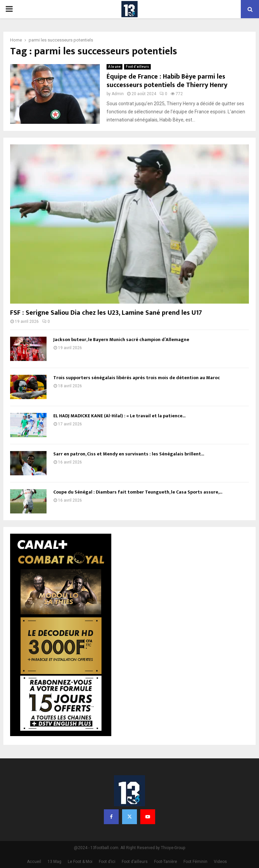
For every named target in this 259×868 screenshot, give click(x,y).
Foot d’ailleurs (137, 67)
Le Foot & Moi (80, 862)
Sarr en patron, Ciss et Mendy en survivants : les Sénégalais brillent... (129, 454)
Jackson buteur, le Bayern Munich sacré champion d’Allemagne (121, 340)
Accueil (34, 862)
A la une (114, 67)
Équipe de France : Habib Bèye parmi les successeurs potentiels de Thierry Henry (167, 81)
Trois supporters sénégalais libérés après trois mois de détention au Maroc (137, 378)
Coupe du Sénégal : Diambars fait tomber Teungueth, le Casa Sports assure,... (138, 492)
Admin (118, 94)
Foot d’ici (107, 862)
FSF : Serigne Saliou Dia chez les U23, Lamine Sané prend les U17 (106, 313)
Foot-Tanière (166, 862)
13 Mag (54, 862)
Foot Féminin (195, 862)
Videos (220, 862)
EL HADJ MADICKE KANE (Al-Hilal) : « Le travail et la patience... (119, 416)
